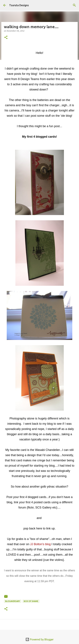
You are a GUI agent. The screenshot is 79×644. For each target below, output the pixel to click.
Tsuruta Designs (19, 5)
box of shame (31, 601)
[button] (6, 38)
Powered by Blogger (39, 639)
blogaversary (13, 601)
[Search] (74, 5)
